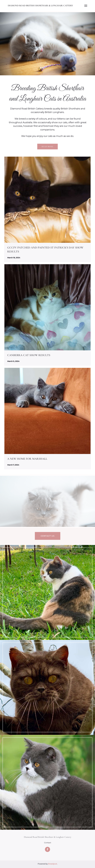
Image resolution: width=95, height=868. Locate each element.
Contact (48, 843)
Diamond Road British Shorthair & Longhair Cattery (40, 6)
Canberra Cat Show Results (29, 355)
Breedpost (53, 864)
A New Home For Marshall (27, 459)
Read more (48, 147)
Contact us (48, 536)
